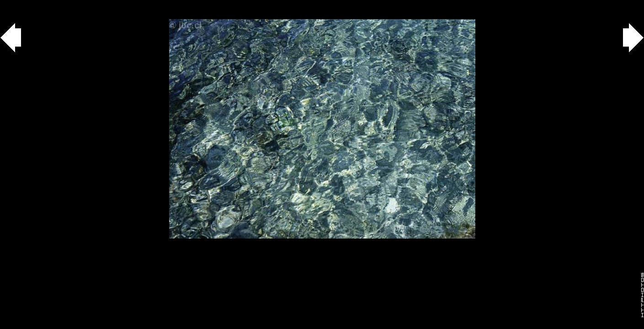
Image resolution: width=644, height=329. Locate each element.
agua (51, 5)
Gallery (18, 5)
